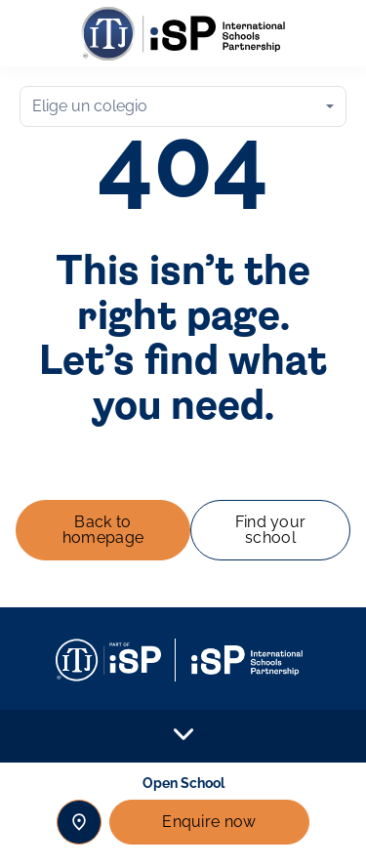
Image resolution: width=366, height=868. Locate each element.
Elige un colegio (90, 106)
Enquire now (209, 822)
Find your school (271, 530)
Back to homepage (103, 530)
